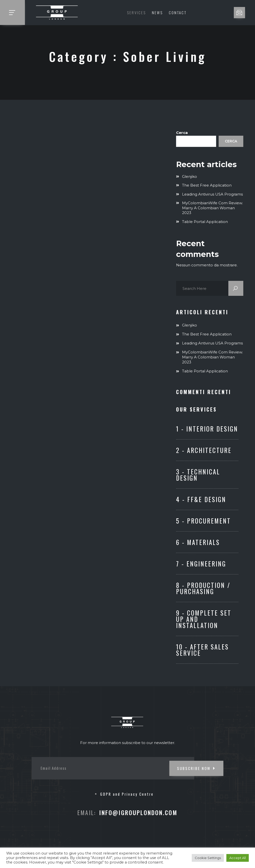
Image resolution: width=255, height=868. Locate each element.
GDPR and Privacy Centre (127, 794)
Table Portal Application (205, 222)
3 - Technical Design (198, 475)
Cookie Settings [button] (208, 858)
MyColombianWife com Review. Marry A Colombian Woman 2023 (212, 208)
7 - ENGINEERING (201, 564)
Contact (178, 12)
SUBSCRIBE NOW (196, 768)
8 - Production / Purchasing (203, 588)
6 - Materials (198, 542)
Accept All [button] (238, 858)
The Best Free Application (207, 185)
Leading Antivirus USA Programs (212, 194)
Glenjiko (190, 176)
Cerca (182, 133)
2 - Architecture (204, 450)
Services (136, 12)
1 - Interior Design (207, 429)
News (157, 12)
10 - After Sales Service (202, 650)
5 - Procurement (203, 521)
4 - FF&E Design (201, 499)
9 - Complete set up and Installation (204, 619)
